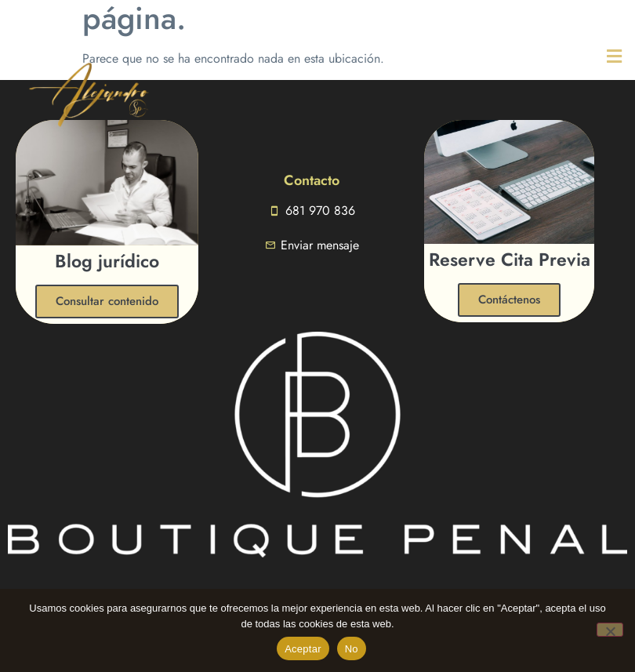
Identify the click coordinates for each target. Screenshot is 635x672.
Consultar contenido (107, 301)
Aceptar (303, 649)
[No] (610, 630)
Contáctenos (509, 300)
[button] (588, 56)
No (352, 649)
